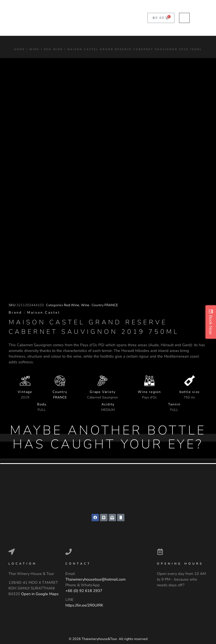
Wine (34, 49)
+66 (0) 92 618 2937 (84, 591)
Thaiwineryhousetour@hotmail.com (95, 580)
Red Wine (53, 49)
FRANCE (111, 305)
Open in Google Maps (40, 594)
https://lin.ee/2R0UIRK (84, 605)
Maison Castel (44, 313)
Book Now (211, 325)
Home (20, 49)
